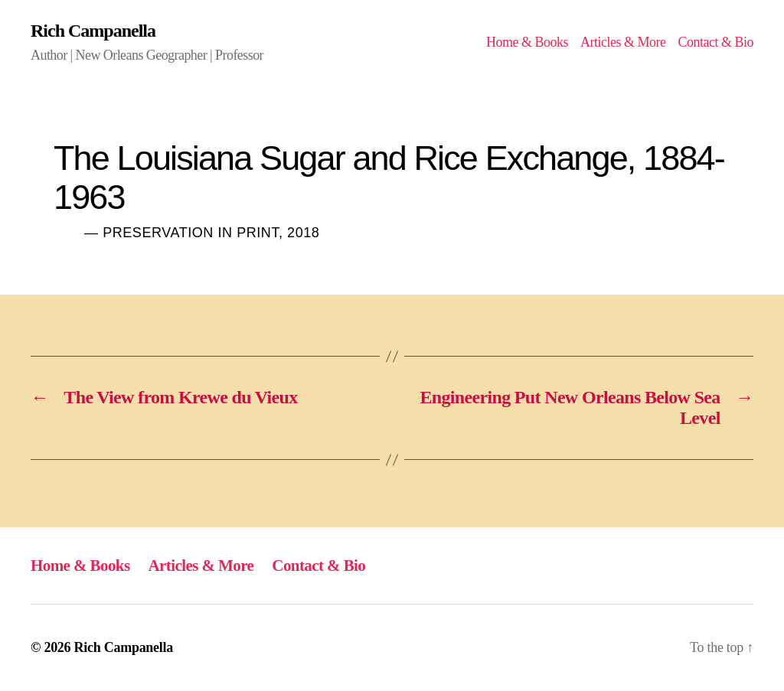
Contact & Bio (715, 42)
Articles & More (623, 42)
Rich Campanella (93, 31)
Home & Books (527, 42)
